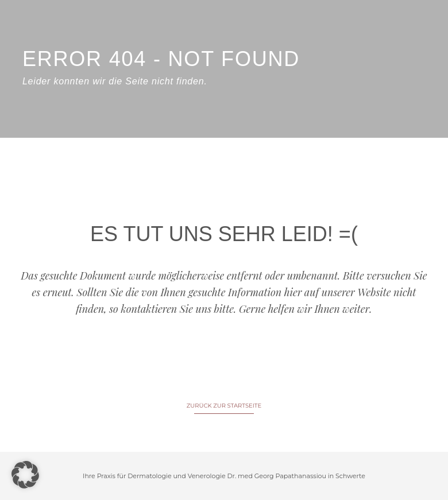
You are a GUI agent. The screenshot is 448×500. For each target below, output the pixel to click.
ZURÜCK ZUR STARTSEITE (224, 406)
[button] (25, 475)
